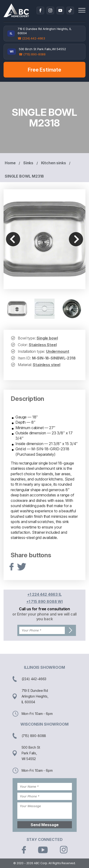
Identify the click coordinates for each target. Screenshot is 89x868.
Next (76, 239)
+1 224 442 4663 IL (44, 594)
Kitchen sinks (54, 163)
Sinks (28, 163)
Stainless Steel (43, 345)
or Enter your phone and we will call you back (44, 616)
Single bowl (47, 338)
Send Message (45, 825)
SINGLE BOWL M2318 (24, 176)
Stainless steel (47, 365)
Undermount (58, 351)
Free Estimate (44, 70)
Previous (13, 239)
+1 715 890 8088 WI (44, 601)
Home (10, 163)
